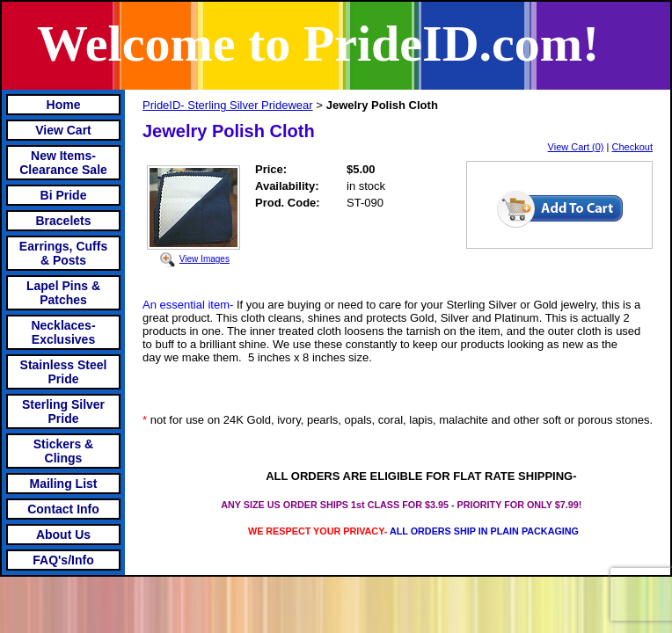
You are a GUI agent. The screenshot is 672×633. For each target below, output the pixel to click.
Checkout (632, 147)
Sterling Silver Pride (63, 411)
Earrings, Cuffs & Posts (63, 253)
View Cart (63, 130)
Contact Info (63, 509)
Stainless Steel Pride (64, 372)
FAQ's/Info (63, 560)
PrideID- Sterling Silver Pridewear (228, 105)
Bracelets (63, 221)
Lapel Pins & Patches (63, 293)
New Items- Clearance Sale (63, 163)
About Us (63, 535)
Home (64, 105)
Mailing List (64, 484)
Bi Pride (64, 195)
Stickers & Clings (63, 451)
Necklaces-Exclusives (63, 332)
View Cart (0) (576, 147)
